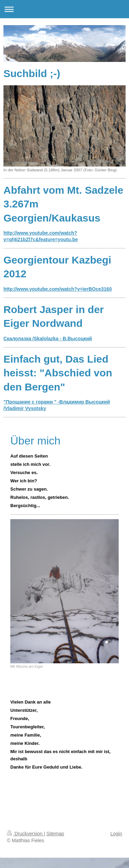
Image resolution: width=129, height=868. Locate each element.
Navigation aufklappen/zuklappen (64, 9)
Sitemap (55, 834)
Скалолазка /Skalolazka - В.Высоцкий (48, 339)
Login (116, 834)
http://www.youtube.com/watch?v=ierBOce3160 (58, 289)
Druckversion (25, 834)
